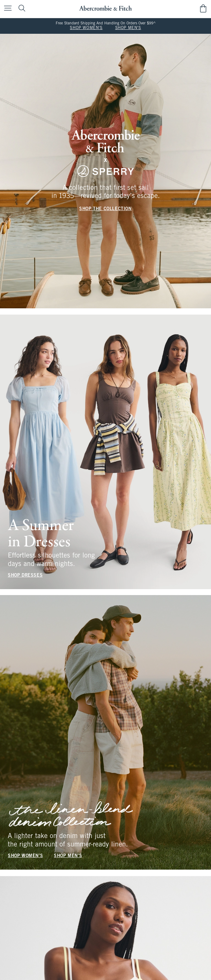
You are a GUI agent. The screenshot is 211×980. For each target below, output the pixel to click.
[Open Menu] (6, 9)
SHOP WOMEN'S (86, 28)
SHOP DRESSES (25, 575)
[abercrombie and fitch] (105, 8)
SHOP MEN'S (128, 28)
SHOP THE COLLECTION (105, 209)
